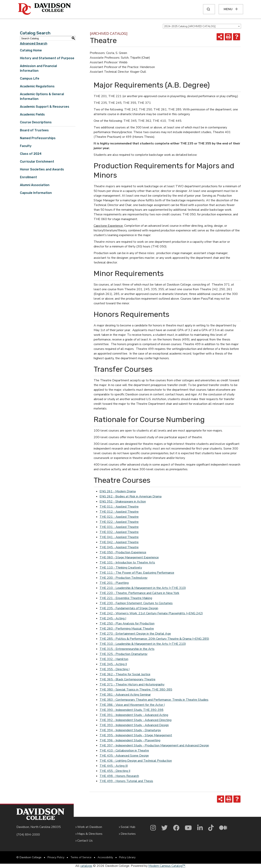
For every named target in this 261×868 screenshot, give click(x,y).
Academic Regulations (37, 86)
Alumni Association (35, 185)
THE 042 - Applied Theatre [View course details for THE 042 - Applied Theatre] (119, 542)
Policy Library (127, 857)
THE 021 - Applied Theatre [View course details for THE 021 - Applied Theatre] (119, 517)
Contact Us (85, 841)
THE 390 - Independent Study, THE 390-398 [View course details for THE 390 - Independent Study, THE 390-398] (131, 710)
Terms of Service (81, 857)
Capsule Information (36, 193)
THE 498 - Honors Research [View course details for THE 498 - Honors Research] (119, 776)
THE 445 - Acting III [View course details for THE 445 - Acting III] (114, 766)
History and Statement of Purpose (47, 58)
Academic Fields (32, 114)
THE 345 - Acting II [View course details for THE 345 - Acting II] (113, 664)
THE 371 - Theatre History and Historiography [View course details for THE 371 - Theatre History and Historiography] (132, 684)
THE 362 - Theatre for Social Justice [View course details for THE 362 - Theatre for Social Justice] (125, 674)
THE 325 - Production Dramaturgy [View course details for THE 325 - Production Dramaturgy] (123, 654)
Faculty (26, 146)
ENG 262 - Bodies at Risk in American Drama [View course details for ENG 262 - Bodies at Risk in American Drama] (130, 496)
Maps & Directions (90, 834)
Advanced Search (34, 43)
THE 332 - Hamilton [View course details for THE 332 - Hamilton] (114, 659)
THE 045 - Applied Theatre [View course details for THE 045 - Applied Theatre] (119, 547)
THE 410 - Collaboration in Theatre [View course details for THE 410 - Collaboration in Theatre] (124, 751)
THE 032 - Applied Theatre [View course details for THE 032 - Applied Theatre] (119, 532)
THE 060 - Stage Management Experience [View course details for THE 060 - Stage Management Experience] (129, 557)
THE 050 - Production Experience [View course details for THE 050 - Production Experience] (123, 552)
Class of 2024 (31, 154)
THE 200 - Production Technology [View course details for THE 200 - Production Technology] (123, 578)
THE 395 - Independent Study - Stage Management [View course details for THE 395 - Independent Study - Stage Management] (136, 735)
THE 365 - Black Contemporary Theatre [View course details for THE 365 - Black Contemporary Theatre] (127, 679)
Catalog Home (31, 50)
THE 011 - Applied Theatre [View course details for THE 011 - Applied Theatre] (119, 507)
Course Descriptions (36, 122)
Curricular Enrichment (37, 162)
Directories (128, 834)
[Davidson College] (44, 9)
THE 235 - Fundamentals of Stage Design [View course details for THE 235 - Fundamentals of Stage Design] (129, 608)
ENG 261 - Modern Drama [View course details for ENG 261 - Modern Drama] (118, 491)
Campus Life (30, 78)
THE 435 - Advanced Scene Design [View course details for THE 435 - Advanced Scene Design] (124, 756)
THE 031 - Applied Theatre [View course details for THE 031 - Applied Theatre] (119, 527)
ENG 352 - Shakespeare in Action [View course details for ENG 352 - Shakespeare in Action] (123, 502)
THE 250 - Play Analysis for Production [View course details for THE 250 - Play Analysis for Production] (127, 623)
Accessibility (105, 857)
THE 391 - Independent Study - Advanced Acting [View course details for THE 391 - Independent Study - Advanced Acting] (134, 715)
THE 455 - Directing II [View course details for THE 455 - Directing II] (115, 771)
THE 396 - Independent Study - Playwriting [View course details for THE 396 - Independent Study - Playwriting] (130, 740)
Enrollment (28, 177)
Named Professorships (38, 138)
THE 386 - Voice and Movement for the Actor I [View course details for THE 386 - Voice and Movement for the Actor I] (132, 705)
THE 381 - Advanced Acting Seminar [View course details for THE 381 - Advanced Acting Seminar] (125, 695)
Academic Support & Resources (45, 107)
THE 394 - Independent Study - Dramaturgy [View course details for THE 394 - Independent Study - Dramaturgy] (130, 730)
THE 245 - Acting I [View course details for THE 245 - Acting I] (113, 618)
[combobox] (202, 26)
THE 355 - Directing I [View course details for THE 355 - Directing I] (114, 669)
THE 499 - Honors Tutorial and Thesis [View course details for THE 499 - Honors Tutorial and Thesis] (126, 781)
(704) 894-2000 (28, 835)
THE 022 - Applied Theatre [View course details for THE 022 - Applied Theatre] (119, 522)
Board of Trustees (34, 130)
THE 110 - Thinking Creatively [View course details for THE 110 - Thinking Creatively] (121, 568)
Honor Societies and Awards (42, 169)
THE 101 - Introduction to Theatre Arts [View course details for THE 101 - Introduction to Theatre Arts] (127, 563)
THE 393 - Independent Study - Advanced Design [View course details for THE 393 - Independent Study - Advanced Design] (134, 725)
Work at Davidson (90, 827)
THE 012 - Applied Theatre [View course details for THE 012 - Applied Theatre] (119, 512)
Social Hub (128, 827)
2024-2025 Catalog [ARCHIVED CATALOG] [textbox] (190, 26)
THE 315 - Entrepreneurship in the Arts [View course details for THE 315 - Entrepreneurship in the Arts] (127, 649)
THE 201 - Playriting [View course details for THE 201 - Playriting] (114, 583)
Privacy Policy (56, 857)
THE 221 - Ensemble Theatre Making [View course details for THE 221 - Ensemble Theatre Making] (126, 598)
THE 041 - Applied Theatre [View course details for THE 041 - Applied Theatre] (119, 537)
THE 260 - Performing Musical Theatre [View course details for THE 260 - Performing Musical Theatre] (127, 629)
